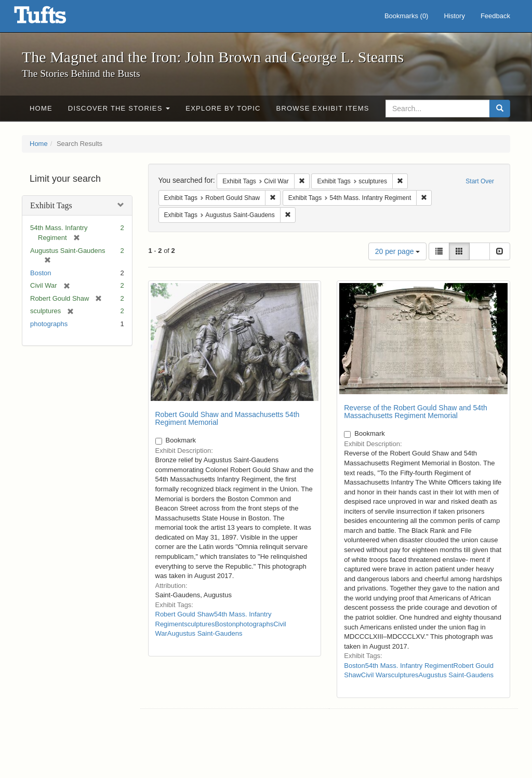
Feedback (495, 16)
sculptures (199, 624)
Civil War (375, 675)
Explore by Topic (223, 108)
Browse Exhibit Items (323, 108)
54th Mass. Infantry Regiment (409, 666)
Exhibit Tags (51, 205)
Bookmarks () (407, 16)
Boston (41, 273)
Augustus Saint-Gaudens (205, 633)
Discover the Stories (119, 108)
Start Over (480, 181)
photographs (49, 324)
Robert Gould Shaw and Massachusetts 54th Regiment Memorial (228, 418)
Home (41, 108)
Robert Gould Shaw (185, 614)
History (454, 16)
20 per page (398, 251)
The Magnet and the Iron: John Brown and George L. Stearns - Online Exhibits (53, 18)
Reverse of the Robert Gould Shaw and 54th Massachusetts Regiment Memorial (416, 412)
